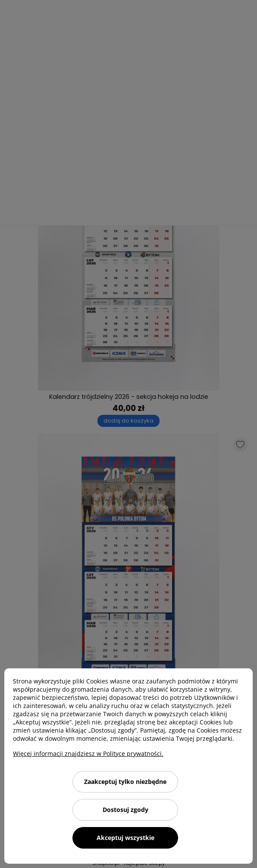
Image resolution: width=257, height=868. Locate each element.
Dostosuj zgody (125, 810)
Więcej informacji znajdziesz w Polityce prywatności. (88, 754)
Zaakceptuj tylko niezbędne (125, 782)
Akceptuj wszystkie (125, 838)
